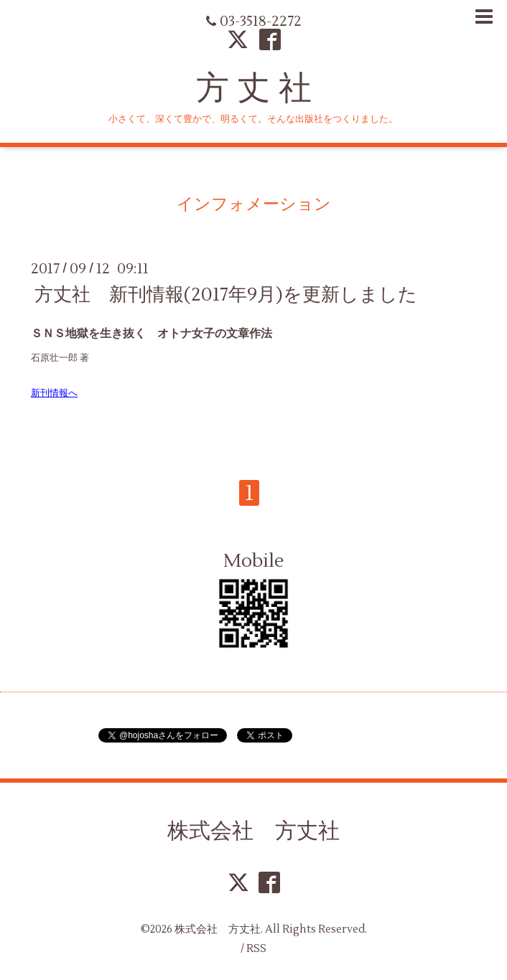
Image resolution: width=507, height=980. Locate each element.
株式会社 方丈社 (253, 830)
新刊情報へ (54, 393)
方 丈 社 (254, 88)
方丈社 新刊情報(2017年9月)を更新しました (226, 294)
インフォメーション (254, 204)
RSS (256, 949)
